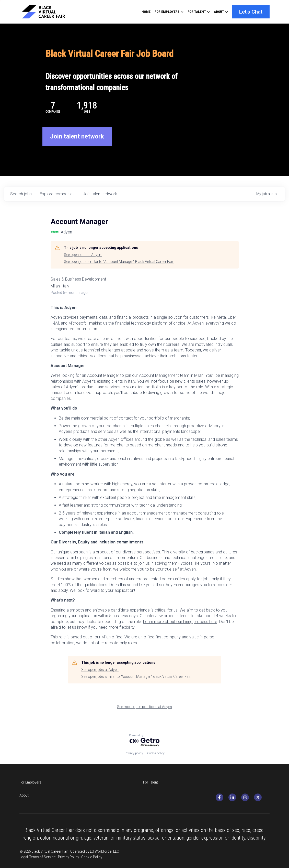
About (151, 794)
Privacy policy (134, 765)
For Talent (90, 794)
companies (57, 205)
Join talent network (77, 148)
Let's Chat (251, 12)
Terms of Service (43, 847)
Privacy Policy (68, 847)
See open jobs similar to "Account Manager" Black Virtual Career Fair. (119, 273)
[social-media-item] (226, 796)
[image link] (48, 11)
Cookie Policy (92, 847)
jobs (21, 205)
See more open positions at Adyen (144, 718)
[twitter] (265, 796)
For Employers (30, 794)
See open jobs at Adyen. (83, 266)
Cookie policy (156, 765)
